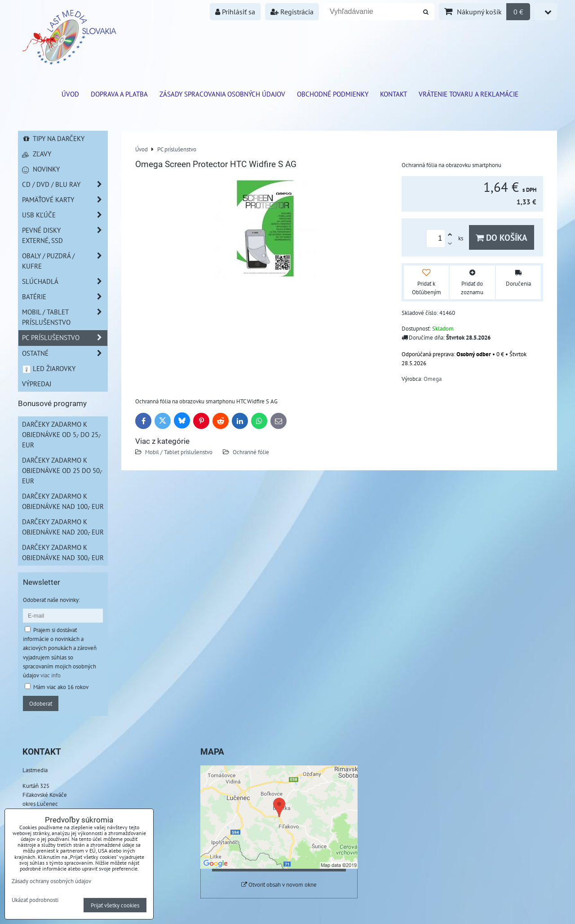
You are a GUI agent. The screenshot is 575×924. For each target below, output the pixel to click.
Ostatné (65, 353)
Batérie (65, 297)
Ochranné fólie (251, 452)
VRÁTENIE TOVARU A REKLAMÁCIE (469, 94)
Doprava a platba (119, 94)
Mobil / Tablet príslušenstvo (179, 452)
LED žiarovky (49, 368)
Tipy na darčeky (53, 138)
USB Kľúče (65, 215)
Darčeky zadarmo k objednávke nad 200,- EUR (63, 527)
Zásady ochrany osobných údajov (51, 881)
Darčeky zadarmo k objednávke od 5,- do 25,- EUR (62, 434)
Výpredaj (37, 384)
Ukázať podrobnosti (35, 900)
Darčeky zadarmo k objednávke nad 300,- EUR (63, 552)
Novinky (41, 169)
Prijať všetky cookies (115, 905)
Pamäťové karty (65, 200)
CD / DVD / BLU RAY (65, 184)
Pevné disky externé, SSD (65, 235)
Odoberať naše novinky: (51, 600)
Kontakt (394, 94)
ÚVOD (70, 94)
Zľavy (37, 154)
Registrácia (292, 12)
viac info (51, 675)
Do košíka (502, 237)
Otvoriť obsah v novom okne (279, 885)
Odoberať (41, 703)
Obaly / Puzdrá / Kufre (65, 261)
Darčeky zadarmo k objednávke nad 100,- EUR (63, 501)
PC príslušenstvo (65, 338)
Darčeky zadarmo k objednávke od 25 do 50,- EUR (62, 470)
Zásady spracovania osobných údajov (222, 94)
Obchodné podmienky (333, 94)
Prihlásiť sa (235, 12)
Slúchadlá (65, 281)
